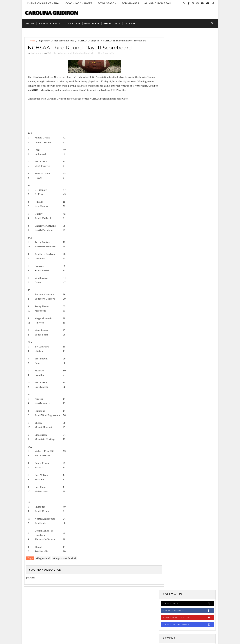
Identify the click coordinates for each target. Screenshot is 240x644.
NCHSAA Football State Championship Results (191, 176)
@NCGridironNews (69, 90)
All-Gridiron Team (158, 3)
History (90, 23)
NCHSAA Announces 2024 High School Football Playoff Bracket (195, 190)
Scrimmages (130, 3)
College (71, 23)
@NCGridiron (45, 90)
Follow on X (188, 50)
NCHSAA (82, 40)
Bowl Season (107, 3)
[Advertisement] (120, 620)
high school (44, 40)
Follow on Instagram (188, 71)
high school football (64, 40)
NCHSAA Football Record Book (195, 148)
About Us (110, 23)
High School (48, 23)
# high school (43, 559)
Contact (131, 23)
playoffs (95, 40)
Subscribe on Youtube (188, 64)
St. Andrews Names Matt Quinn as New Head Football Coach (195, 163)
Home (30, 23)
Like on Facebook (188, 57)
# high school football (64, 559)
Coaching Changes (79, 3)
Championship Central (43, 3)
